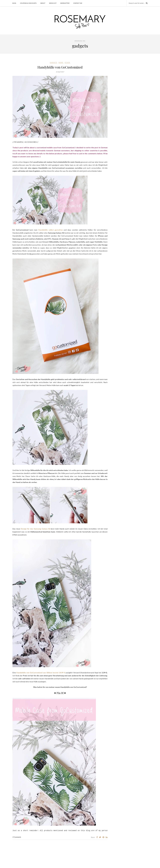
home (61, 62)
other (67, 62)
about (43, 3)
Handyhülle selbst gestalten (50, 230)
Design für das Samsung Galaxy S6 (35, 529)
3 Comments (17, 837)
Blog (14, 3)
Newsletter (65, 3)
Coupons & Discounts (28, 3)
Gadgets (53, 62)
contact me (78, 3)
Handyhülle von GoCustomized (60, 67)
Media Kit (53, 3)
